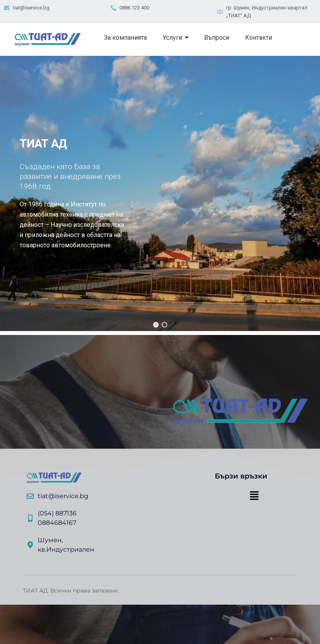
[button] (156, 325)
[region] (160, 193)
